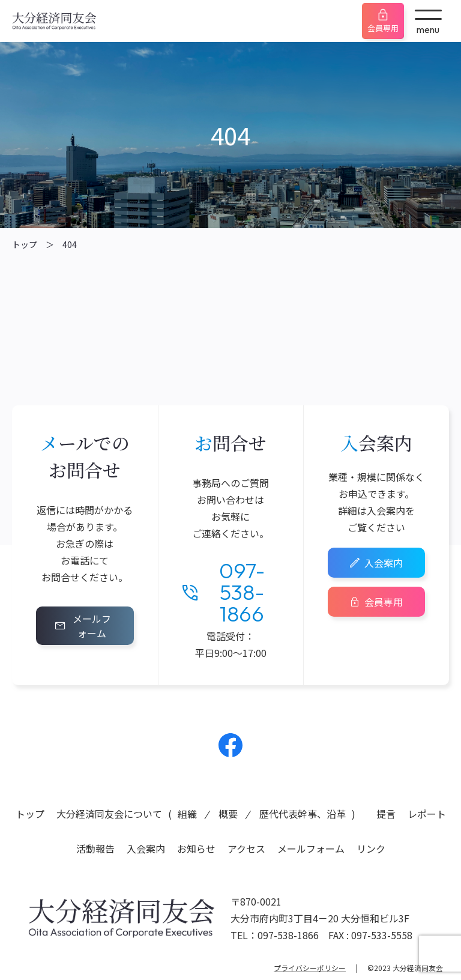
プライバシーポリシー (310, 968)
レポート (427, 814)
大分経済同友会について (109, 814)
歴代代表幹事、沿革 (303, 814)
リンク (371, 848)
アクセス (246, 848)
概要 (228, 814)
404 (70, 244)
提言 (386, 814)
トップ (25, 244)
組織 (187, 814)
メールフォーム (92, 626)
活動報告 (95, 848)
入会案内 (384, 563)
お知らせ (196, 848)
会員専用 (383, 28)
